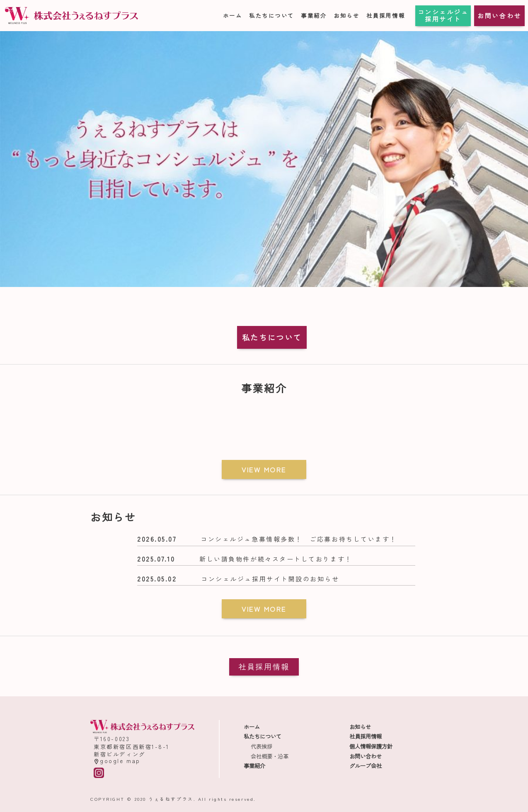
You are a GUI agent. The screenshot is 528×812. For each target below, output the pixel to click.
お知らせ (346, 15)
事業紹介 (314, 15)
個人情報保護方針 (371, 746)
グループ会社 (366, 766)
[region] (264, 159)
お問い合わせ (499, 16)
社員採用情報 (386, 15)
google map (117, 761)
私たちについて (272, 15)
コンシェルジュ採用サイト (443, 15)
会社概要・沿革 (270, 756)
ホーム (233, 15)
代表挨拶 (262, 746)
